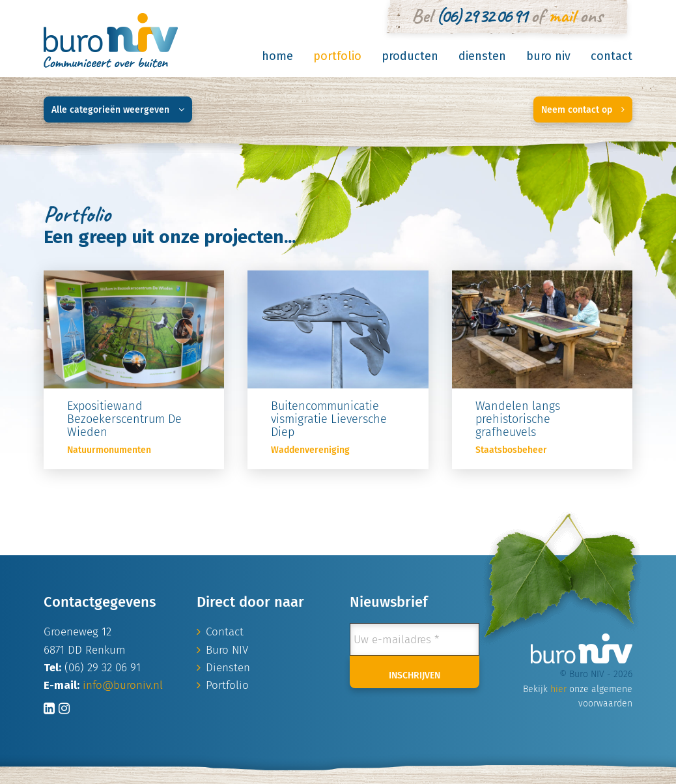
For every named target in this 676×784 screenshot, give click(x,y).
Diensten (482, 56)
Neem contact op (583, 110)
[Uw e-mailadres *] (415, 639)
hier (558, 689)
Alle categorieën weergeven (118, 110)
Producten (410, 56)
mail (562, 16)
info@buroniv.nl (123, 685)
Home (277, 56)
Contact (612, 56)
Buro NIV (548, 56)
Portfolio (337, 56)
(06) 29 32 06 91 (481, 16)
